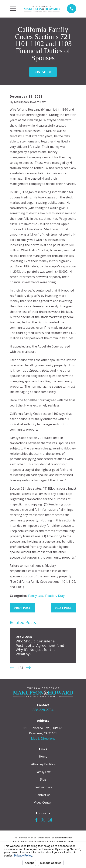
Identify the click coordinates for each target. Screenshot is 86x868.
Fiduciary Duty (55, 596)
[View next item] (28, 668)
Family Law (36, 596)
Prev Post (22, 608)
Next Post (64, 608)
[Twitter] (43, 820)
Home (43, 756)
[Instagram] (50, 820)
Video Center (43, 802)
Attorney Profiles (43, 764)
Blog (43, 779)
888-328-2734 (43, 710)
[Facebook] (36, 820)
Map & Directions (43, 739)
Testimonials (43, 787)
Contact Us (43, 72)
